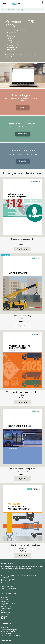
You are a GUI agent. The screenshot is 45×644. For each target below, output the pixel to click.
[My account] (40, 4)
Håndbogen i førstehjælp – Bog (23, 239)
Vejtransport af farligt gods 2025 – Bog (22, 392)
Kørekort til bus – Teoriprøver (22, 469)
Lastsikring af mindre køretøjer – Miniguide (22, 545)
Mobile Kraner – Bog (23, 316)
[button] (23, 249)
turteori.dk (9, 56)
